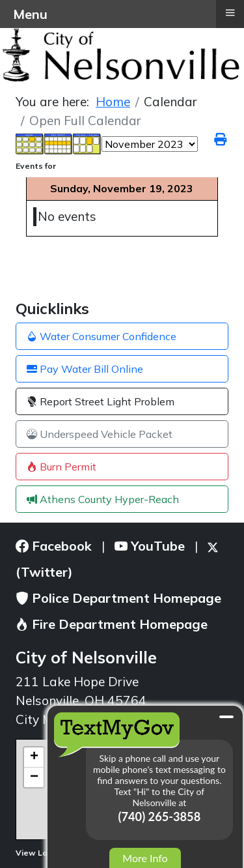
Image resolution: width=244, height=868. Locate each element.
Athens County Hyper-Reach (103, 499)
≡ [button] (230, 12)
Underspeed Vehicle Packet (100, 434)
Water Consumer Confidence (102, 336)
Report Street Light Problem (101, 401)
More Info (145, 858)
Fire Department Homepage (112, 624)
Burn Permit (61, 467)
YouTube (150, 546)
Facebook (54, 546)
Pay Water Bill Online (85, 369)
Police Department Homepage (118, 598)
